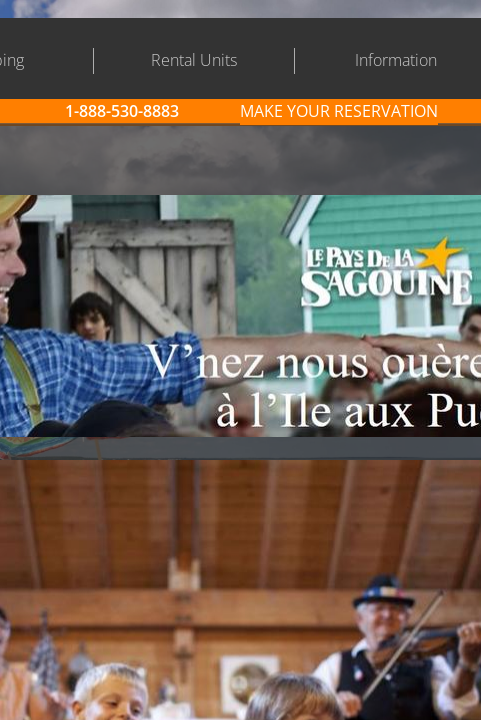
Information (396, 60)
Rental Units (194, 60)
